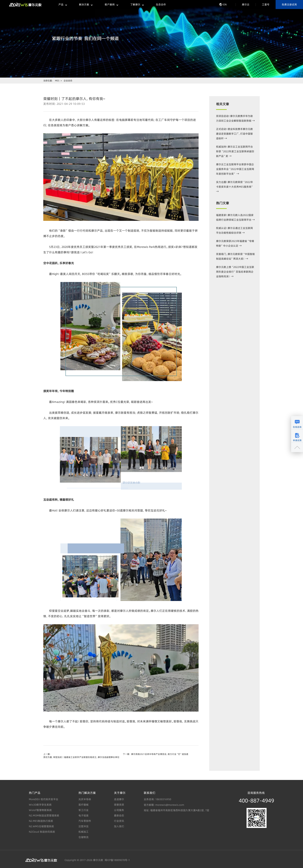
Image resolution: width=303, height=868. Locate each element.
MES (57, 81)
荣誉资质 (119, 805)
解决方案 (86, 5)
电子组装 (84, 815)
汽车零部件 (85, 821)
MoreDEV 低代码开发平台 (44, 799)
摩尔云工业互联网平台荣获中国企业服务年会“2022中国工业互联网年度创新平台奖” (235, 169)
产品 (63, 5)
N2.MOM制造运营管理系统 (44, 815)
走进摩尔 (119, 799)
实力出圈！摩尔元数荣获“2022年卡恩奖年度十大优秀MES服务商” (235, 186)
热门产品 (35, 793)
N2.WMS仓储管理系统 (41, 826)
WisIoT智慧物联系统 (40, 810)
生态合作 (161, 5)
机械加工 (84, 832)
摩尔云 (246, 5)
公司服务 (119, 810)
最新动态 (119, 815)
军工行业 (84, 810)
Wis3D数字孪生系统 (40, 805)
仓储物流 (84, 837)
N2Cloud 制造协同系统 (42, 832)
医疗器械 (84, 805)
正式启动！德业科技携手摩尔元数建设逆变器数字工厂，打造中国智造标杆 (234, 134)
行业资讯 (119, 821)
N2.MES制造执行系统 (41, 821)
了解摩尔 (137, 5)
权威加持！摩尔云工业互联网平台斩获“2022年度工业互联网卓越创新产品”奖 (235, 151)
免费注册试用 (289, 5)
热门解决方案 (87, 793)
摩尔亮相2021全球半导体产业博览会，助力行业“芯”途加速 (160, 754)
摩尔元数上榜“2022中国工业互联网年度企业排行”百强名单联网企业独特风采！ (235, 272)
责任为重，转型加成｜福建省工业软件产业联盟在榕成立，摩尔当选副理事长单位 (81, 757)
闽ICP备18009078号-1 (117, 860)
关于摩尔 (120, 793)
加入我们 (119, 826)
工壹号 (266, 5)
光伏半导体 (85, 799)
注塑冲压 (84, 826)
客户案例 (111, 5)
